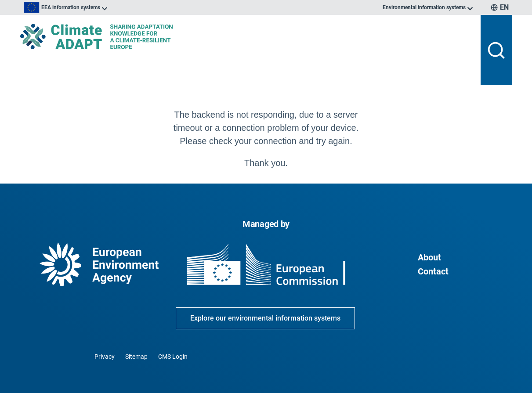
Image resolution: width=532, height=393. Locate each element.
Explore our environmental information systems (265, 318)
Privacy (105, 357)
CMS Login (173, 357)
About (429, 257)
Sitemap (136, 357)
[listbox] (109, 7)
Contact (433, 271)
